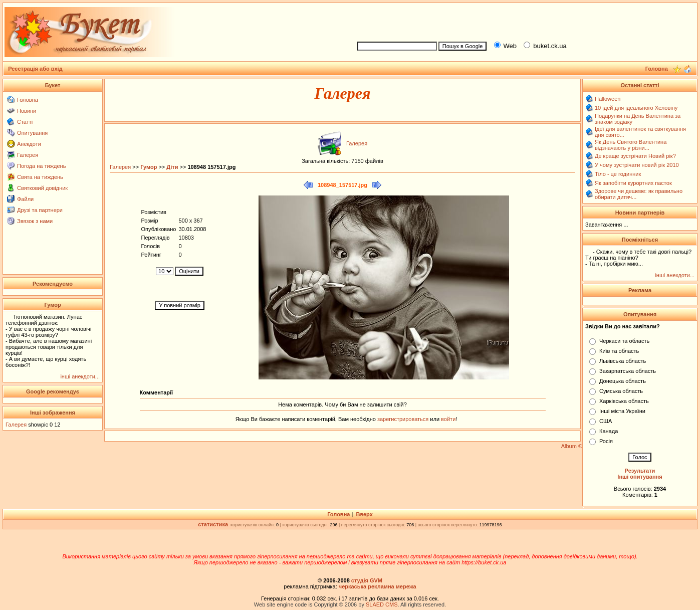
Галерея (28, 155)
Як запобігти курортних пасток (633, 183)
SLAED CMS (382, 604)
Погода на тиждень (41, 166)
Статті (25, 122)
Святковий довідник (42, 188)
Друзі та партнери (40, 210)
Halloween (608, 99)
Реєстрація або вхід (35, 69)
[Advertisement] (523, 21)
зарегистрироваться (404, 419)
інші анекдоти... (80, 376)
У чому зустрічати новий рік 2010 (637, 165)
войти (447, 419)
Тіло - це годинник (618, 174)
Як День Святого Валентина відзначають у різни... (631, 145)
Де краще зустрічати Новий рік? (635, 156)
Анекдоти (29, 144)
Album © (572, 446)
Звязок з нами (35, 221)
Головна (28, 100)
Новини (27, 111)
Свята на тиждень (40, 177)
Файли (25, 199)
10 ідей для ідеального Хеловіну (636, 108)
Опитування (32, 133)
